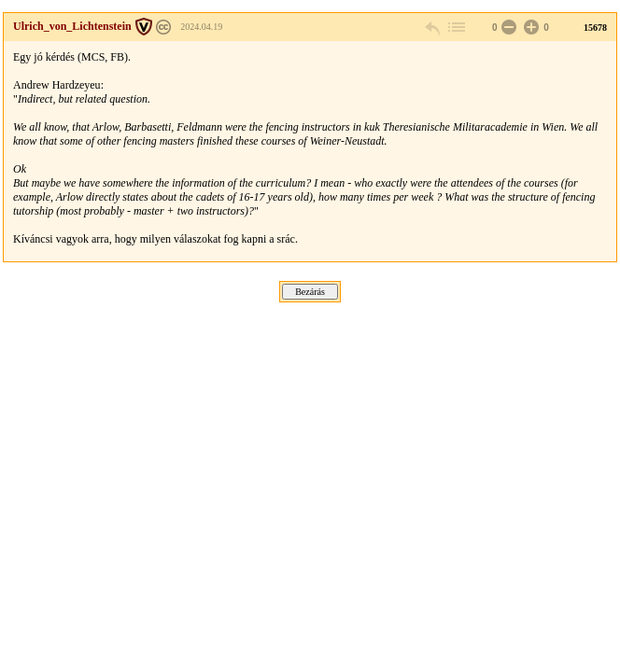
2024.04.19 (201, 27)
